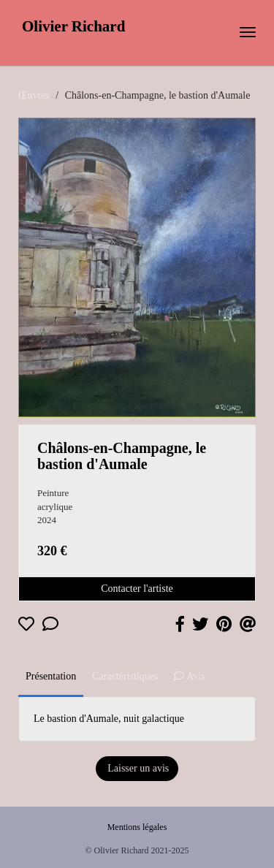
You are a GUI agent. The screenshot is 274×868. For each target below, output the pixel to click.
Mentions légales (137, 827)
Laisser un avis (137, 768)
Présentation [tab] (51, 676)
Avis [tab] (189, 676)
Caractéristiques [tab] (125, 676)
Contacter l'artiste (137, 589)
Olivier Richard (73, 26)
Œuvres (34, 95)
